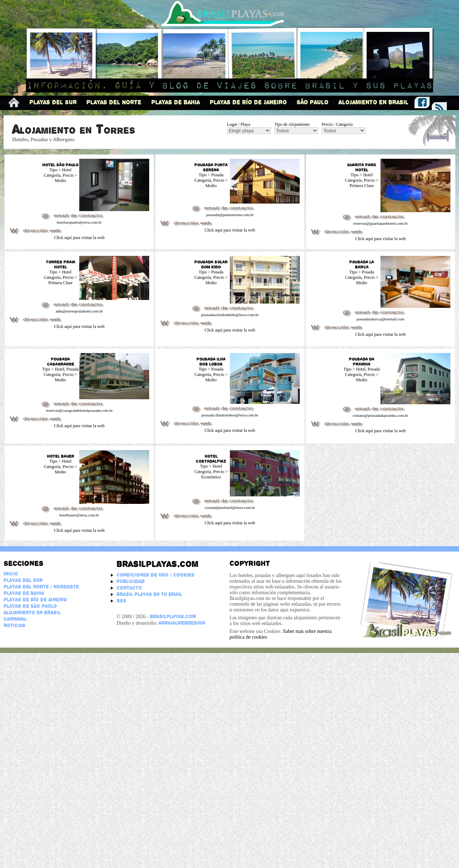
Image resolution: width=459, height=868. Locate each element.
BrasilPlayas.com (173, 831)
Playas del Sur (53, 102)
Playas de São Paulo (30, 821)
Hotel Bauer (61, 564)
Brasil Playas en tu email (149, 809)
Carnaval (15, 834)
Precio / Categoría (337, 124)
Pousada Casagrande (61, 469)
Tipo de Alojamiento (292, 124)
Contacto (129, 803)
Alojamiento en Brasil (373, 102)
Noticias (15, 840)
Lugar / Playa (239, 124)
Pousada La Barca (362, 372)
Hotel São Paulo (60, 272)
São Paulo (313, 102)
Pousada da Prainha (362, 469)
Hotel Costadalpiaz (211, 566)
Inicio (11, 789)
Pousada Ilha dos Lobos (211, 469)
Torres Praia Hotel (61, 372)
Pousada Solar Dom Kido (211, 372)
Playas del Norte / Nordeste (41, 802)
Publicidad (131, 796)
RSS (121, 816)
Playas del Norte (114, 102)
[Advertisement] (229, 206)
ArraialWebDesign (182, 838)
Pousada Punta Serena (211, 275)
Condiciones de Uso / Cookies (155, 790)
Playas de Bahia (176, 102)
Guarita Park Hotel (362, 275)
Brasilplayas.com (157, 779)
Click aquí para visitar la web (79, 345)
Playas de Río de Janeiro (248, 102)
